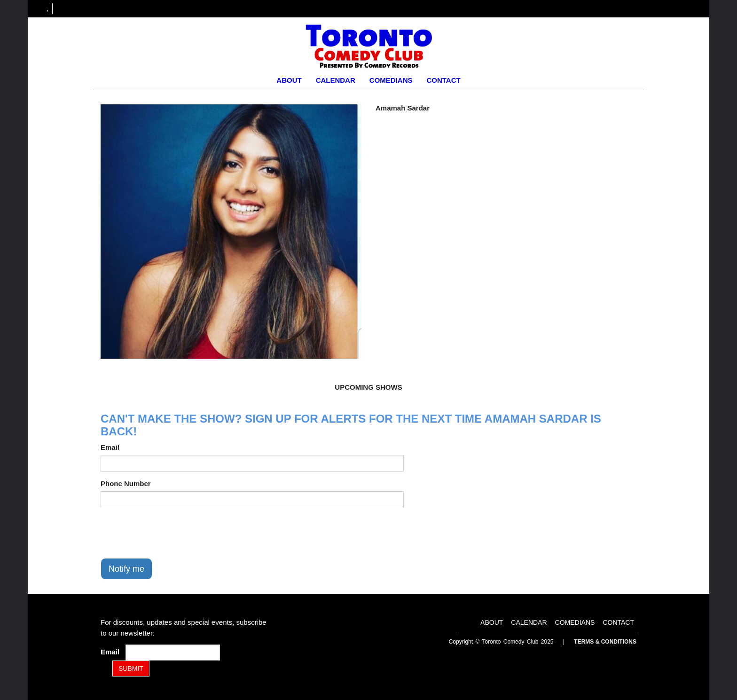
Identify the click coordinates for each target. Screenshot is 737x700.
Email (110, 447)
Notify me (126, 569)
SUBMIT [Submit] (131, 669)
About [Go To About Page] (289, 80)
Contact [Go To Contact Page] (443, 80)
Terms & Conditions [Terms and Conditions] (605, 642)
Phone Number (126, 484)
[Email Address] (173, 653)
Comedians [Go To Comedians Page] (391, 80)
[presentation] (172, 533)
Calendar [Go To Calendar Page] (336, 80)
